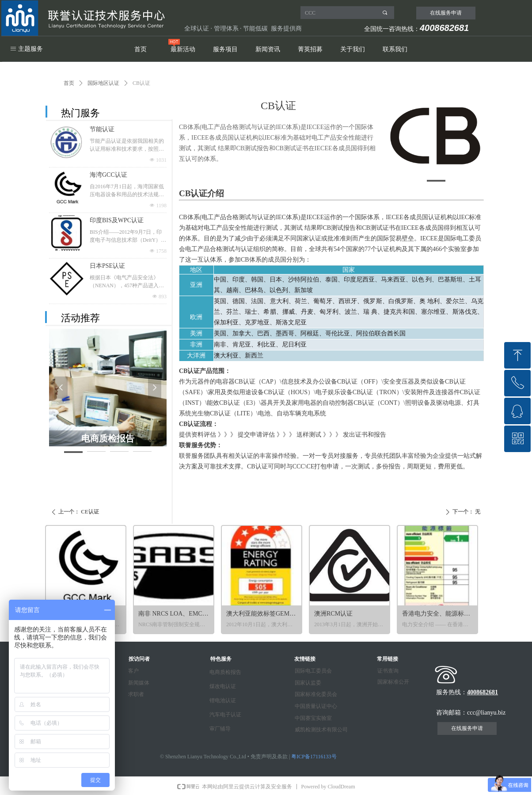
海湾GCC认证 (108, 175)
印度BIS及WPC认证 (117, 220)
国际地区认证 (103, 83)
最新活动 (183, 49)
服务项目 (225, 49)
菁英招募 (310, 49)
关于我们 (353, 49)
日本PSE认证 (107, 266)
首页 (141, 49)
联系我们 (395, 49)
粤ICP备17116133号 (314, 757)
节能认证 (102, 129)
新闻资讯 (268, 49)
